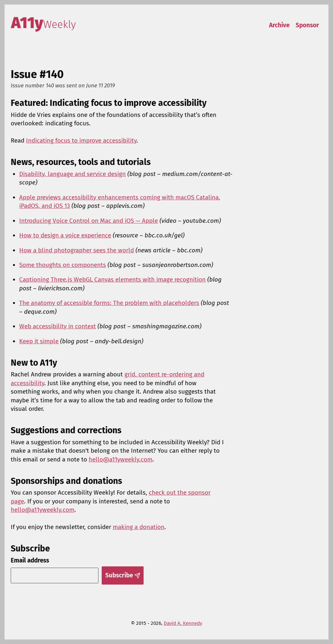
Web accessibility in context (58, 326)
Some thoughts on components (63, 265)
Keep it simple (39, 341)
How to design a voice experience (65, 235)
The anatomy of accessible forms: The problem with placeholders (109, 303)
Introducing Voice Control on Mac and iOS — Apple (89, 221)
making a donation (139, 527)
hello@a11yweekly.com (121, 459)
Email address (30, 560)
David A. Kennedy (183, 623)
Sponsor (307, 25)
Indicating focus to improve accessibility (81, 140)
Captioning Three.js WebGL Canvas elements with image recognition (112, 279)
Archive (279, 25)
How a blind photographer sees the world (77, 250)
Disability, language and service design (72, 174)
